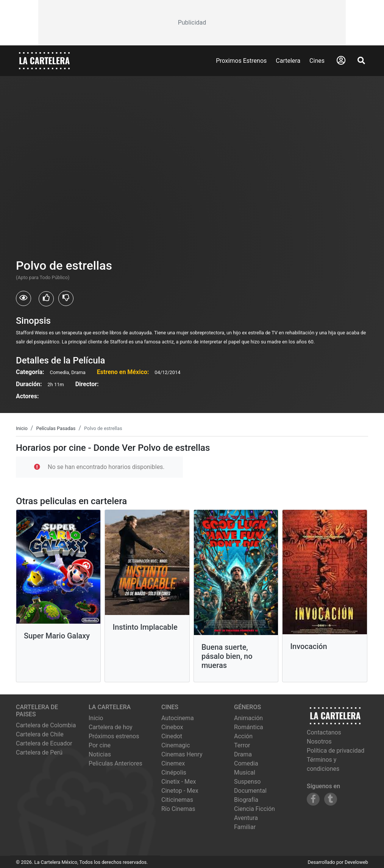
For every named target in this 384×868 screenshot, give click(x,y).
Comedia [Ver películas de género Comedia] (246, 763)
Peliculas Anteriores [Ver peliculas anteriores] (116, 763)
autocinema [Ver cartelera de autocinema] (178, 718)
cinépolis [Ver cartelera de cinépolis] (174, 773)
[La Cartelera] (44, 60)
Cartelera (288, 61)
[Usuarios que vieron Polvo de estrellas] (23, 298)
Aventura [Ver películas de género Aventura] (246, 818)
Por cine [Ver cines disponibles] (100, 745)
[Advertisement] (192, 23)
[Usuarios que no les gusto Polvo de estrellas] (66, 298)
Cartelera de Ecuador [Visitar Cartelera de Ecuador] (44, 743)
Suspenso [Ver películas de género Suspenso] (247, 782)
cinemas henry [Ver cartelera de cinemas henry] (182, 754)
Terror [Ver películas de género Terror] (242, 745)
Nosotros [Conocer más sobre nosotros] (319, 741)
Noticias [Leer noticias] (100, 754)
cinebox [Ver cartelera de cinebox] (172, 727)
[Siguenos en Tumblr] (331, 799)
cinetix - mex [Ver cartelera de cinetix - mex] (179, 782)
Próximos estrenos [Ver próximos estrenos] (114, 736)
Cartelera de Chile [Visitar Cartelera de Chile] (40, 734)
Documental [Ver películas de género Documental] (250, 791)
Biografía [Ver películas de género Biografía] (246, 800)
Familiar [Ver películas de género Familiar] (245, 827)
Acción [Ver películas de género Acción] (243, 736)
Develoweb (356, 862)
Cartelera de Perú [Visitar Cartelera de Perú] (39, 752)
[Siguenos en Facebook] (313, 799)
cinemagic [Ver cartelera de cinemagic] (176, 745)
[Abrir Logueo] (341, 61)
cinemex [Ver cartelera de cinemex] (173, 763)
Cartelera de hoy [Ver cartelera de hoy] (111, 727)
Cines (317, 61)
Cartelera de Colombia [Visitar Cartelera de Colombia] (46, 725)
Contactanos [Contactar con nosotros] (324, 732)
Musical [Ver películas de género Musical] (245, 773)
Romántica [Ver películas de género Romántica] (249, 727)
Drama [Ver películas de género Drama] (243, 754)
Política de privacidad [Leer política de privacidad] (336, 751)
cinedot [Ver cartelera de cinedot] (172, 736)
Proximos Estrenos (241, 61)
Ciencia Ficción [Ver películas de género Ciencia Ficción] (254, 809)
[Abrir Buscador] (361, 61)
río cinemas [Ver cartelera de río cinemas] (178, 809)
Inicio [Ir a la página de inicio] (96, 718)
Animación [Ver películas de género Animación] (248, 718)
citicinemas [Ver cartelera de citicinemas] (177, 800)
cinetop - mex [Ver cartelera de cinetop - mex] (180, 791)
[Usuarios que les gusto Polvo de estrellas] (46, 299)
